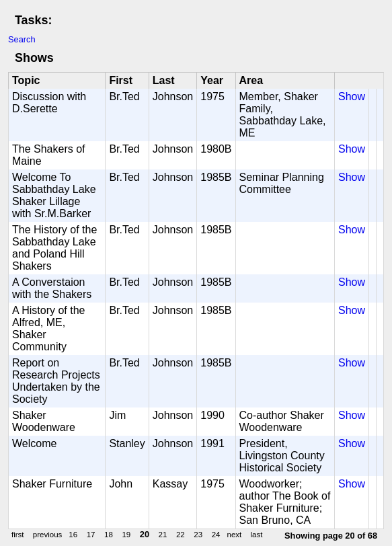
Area (251, 80)
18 (109, 535)
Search (22, 39)
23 (198, 535)
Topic (26, 80)
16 (73, 535)
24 (216, 535)
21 (163, 535)
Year (212, 80)
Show (352, 96)
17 (91, 535)
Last (164, 80)
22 (181, 535)
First (121, 80)
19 (126, 535)
